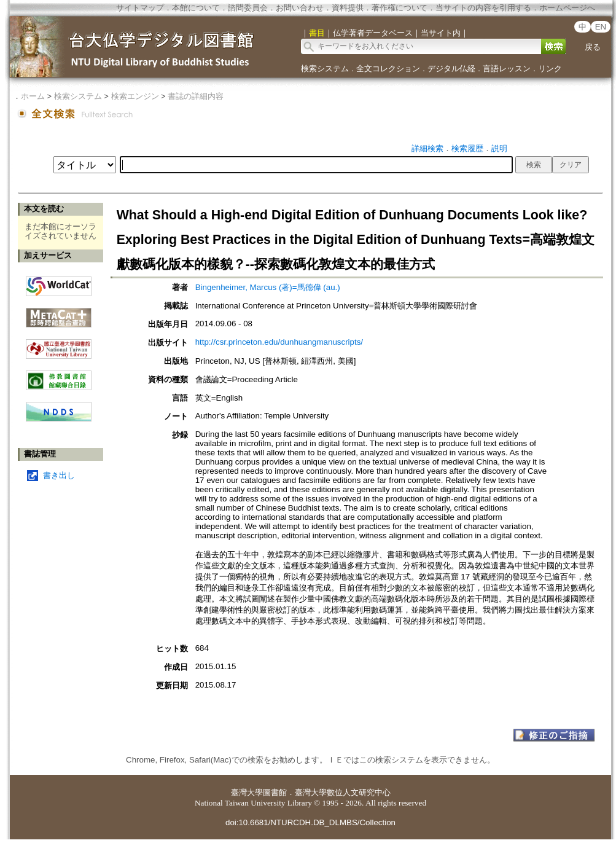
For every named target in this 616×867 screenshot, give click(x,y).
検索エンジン (135, 96)
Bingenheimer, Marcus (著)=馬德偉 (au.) (268, 287)
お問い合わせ (300, 8)
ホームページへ (567, 8)
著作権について (400, 8)
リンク (550, 69)
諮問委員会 (248, 8)
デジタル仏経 (451, 69)
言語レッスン (507, 69)
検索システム (325, 69)
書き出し (59, 475)
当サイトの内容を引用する (483, 8)
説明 (499, 148)
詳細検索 (427, 148)
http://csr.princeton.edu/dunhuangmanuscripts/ (279, 342)
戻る (593, 47)
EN (601, 27)
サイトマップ (140, 8)
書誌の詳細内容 (196, 96)
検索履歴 (467, 148)
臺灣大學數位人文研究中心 (343, 792)
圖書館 (275, 792)
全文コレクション (388, 69)
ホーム (33, 96)
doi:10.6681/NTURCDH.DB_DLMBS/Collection (310, 822)
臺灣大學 (247, 792)
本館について (196, 8)
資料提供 (348, 8)
